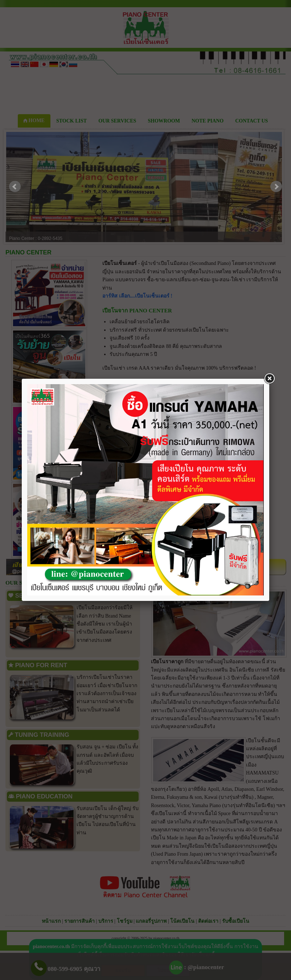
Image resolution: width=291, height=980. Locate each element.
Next (276, 187)
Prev (15, 187)
